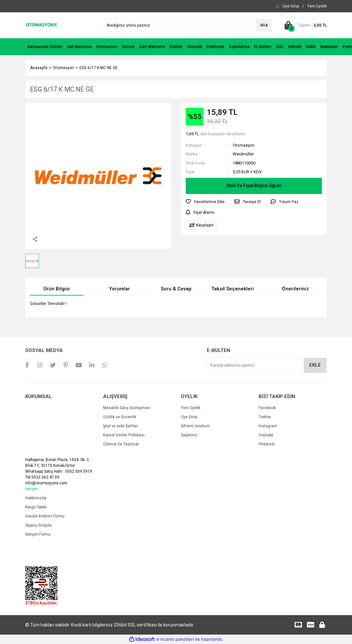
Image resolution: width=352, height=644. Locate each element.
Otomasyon (244, 145)
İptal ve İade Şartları (121, 426)
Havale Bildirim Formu (45, 516)
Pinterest (267, 444)
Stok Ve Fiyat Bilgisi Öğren (254, 186)
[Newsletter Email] (267, 365)
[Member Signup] (317, 6)
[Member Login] (291, 6)
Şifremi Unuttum (195, 426)
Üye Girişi (189, 417)
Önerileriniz (295, 289)
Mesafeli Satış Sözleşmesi (127, 408)
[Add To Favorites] (205, 202)
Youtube (266, 435)
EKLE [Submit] (315, 365)
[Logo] (41, 25)
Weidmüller (243, 154)
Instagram (268, 426)
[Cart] (304, 25)
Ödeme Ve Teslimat (121, 444)
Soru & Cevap (176, 289)
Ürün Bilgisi (57, 289)
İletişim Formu (38, 534)
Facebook (267, 408)
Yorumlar (119, 289)
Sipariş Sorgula (38, 525)
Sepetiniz (189, 435)
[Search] (188, 25)
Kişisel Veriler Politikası (124, 435)
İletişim (32, 489)
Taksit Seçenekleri (233, 289)
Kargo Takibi (36, 507)
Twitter (265, 417)
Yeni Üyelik (191, 408)
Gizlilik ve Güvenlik (120, 417)
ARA (264, 25)
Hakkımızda (36, 498)
